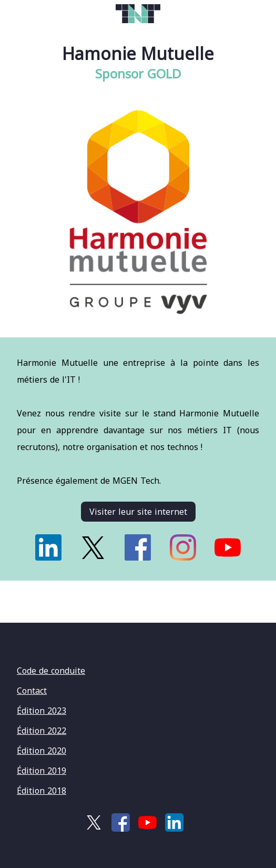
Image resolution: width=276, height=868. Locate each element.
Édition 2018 (42, 791)
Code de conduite (51, 671)
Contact (32, 691)
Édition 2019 (42, 771)
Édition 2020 (42, 751)
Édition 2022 (42, 731)
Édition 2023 (42, 711)
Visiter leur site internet (138, 512)
